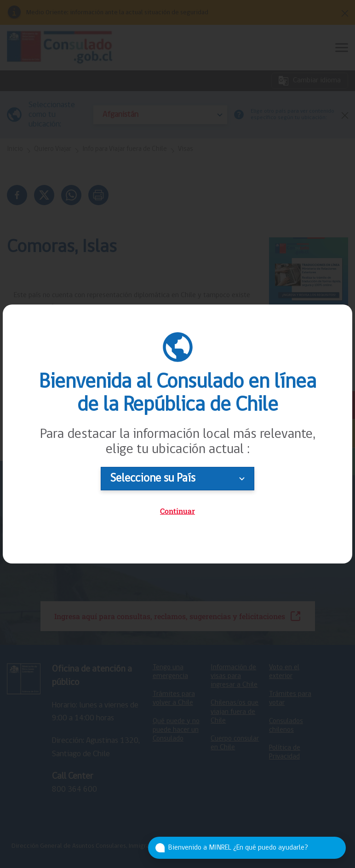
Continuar (177, 511)
